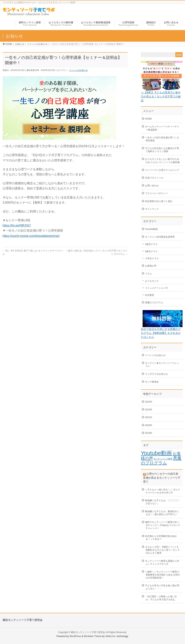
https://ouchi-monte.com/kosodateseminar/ (31, 236)
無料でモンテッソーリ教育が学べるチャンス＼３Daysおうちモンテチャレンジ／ (163, 525)
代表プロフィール (154, 178)
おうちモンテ (152, 281)
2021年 (149, 417)
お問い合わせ (152, 186)
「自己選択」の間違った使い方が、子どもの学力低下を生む (161, 598)
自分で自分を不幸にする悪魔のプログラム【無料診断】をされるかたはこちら (161, 333)
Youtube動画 (151, 229)
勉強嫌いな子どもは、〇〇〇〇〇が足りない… (162, 502)
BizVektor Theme (93, 636)
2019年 (149, 433)
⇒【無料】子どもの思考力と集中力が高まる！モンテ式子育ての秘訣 (161, 96)
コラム (148, 274)
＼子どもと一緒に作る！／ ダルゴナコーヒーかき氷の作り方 (162, 491)
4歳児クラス (151, 251)
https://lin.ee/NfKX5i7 (17, 225)
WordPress (75, 636)
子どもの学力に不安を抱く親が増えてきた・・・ (162, 587)
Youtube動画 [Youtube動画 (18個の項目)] (157, 453)
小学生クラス (152, 258)
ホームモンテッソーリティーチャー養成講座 (162, 128)
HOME (148, 119)
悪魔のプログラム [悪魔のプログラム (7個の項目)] (161, 460)
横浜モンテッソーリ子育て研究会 (88, 632)
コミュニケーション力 (156, 288)
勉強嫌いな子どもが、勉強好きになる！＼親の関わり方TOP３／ (162, 513)
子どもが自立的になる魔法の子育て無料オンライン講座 (162, 150)
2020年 (149, 425)
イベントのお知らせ (78, 70)
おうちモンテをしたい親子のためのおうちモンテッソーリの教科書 (162, 161)
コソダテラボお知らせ (156, 374)
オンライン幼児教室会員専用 (160, 237)
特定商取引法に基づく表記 (159, 201)
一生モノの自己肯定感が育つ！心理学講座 (162, 139)
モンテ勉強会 (152, 382)
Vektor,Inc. (111, 636)
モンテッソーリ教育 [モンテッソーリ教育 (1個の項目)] (163, 459)
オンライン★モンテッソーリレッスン (162, 365)
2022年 (149, 410)
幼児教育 (150, 295)
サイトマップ (152, 209)
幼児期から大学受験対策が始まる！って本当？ (161, 538)
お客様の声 (151, 266)
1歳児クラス (151, 244)
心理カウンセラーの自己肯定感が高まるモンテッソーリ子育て (162, 478)
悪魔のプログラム (154, 303)
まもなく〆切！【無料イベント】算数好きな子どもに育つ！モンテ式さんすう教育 (162, 550)
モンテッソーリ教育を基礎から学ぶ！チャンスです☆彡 (162, 562)
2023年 (149, 402)
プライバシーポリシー (156, 193)
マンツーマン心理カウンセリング (162, 170)
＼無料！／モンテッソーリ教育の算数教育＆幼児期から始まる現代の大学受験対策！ (162, 575)
